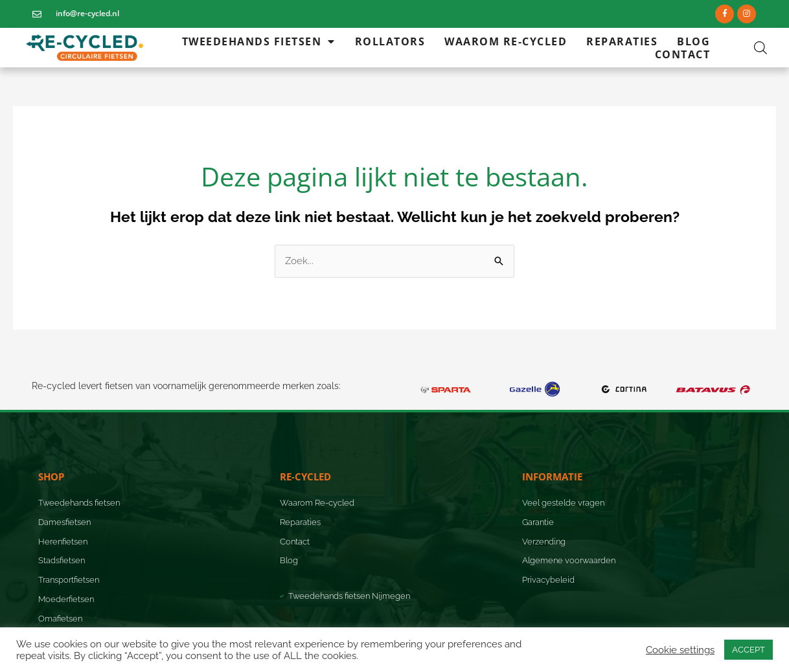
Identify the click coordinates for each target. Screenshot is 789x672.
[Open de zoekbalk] (760, 48)
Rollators (390, 41)
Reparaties (622, 41)
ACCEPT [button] (749, 650)
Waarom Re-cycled (506, 41)
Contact (683, 54)
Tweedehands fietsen (259, 41)
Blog (693, 41)
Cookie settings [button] (680, 650)
